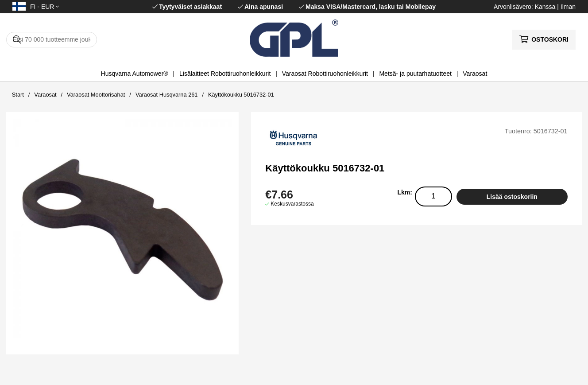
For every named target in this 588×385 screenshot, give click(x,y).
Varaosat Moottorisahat (96, 95)
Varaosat (475, 74)
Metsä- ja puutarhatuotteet (415, 74)
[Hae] (52, 40)
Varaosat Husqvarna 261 (167, 95)
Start (18, 95)
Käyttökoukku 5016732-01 (241, 95)
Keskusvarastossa (292, 204)
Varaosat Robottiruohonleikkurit (325, 74)
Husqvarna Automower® (135, 74)
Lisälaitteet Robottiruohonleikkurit (225, 74)
